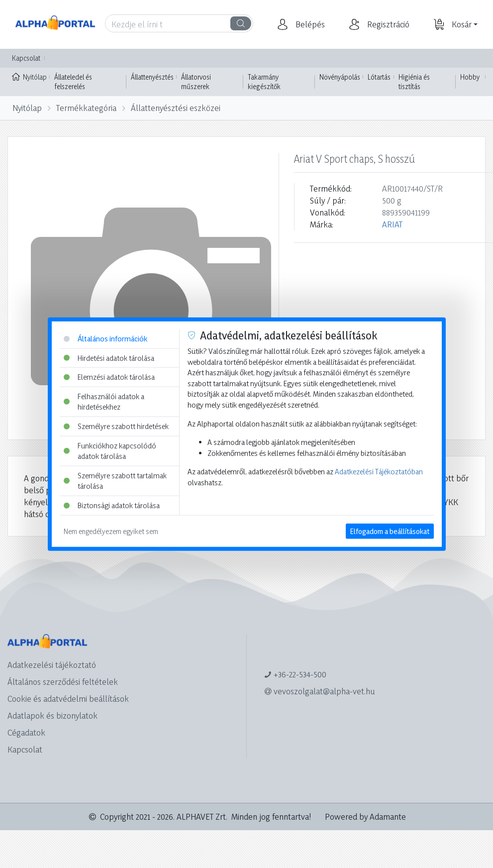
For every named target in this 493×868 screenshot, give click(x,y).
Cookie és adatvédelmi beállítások (68, 699)
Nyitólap (29, 76)
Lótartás (379, 77)
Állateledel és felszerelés (73, 82)
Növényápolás (340, 77)
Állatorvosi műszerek (196, 82)
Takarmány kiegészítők (264, 82)
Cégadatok (26, 732)
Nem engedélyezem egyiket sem (111, 531)
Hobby (470, 77)
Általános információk (105, 339)
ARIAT (392, 224)
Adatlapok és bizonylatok (52, 715)
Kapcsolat (26, 58)
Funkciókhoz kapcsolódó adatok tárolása (110, 451)
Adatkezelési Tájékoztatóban (379, 472)
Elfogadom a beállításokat (390, 531)
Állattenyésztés (152, 77)
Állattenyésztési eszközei (176, 108)
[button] (309, 24)
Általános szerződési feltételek (63, 682)
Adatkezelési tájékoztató (52, 665)
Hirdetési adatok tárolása (109, 358)
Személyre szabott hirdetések (116, 426)
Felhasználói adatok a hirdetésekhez (104, 401)
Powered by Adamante (365, 816)
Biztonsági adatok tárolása (112, 505)
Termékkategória (86, 108)
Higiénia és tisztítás (414, 82)
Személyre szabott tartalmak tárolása (115, 481)
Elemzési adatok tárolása (109, 377)
